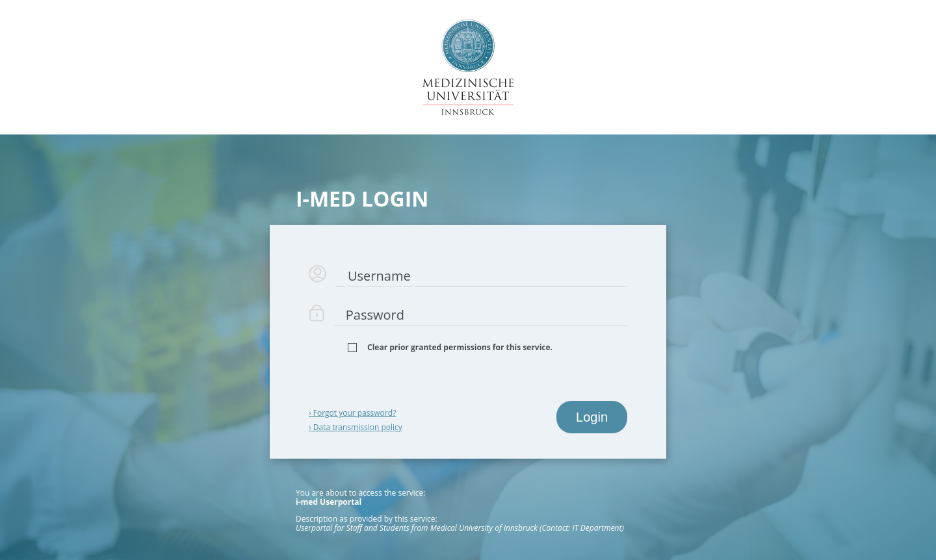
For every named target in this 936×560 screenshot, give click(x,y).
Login (592, 417)
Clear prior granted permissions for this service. (460, 348)
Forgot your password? (352, 413)
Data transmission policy (356, 427)
